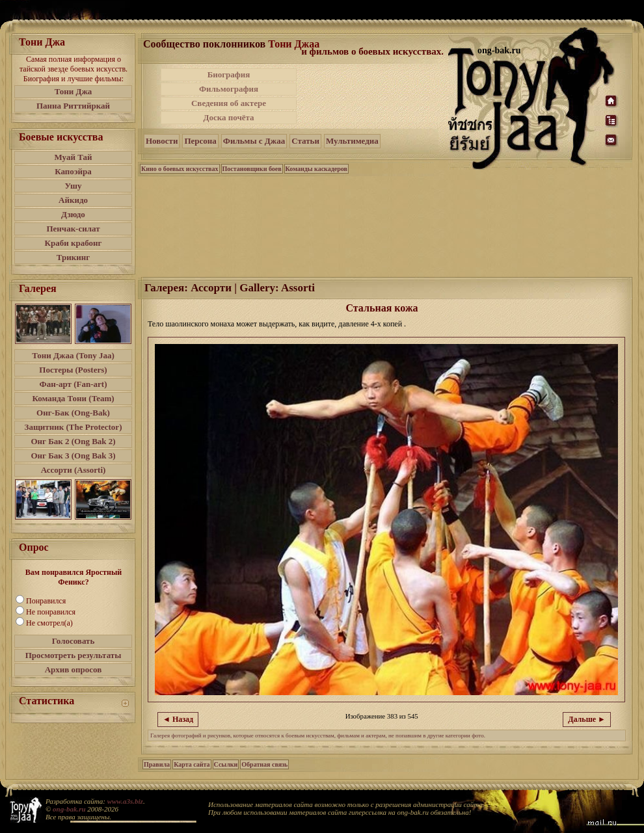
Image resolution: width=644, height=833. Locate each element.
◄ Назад (178, 719)
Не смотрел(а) (49, 623)
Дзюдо (73, 214)
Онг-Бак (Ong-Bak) (73, 413)
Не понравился (51, 612)
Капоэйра (73, 171)
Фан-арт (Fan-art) (74, 384)
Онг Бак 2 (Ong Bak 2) (73, 441)
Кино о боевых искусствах (180, 169)
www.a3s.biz (125, 801)
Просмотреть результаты (74, 655)
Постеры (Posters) (73, 370)
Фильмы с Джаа (254, 141)
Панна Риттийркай (73, 106)
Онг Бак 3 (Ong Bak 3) (73, 456)
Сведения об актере (229, 103)
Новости (162, 141)
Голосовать (74, 641)
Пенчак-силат (73, 229)
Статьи (305, 141)
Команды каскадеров (316, 169)
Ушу (74, 186)
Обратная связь (264, 764)
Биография (229, 74)
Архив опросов (74, 669)
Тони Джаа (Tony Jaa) (73, 355)
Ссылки (226, 764)
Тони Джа (74, 91)
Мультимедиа (352, 141)
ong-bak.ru (69, 809)
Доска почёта (228, 117)
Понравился (46, 601)
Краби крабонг (74, 243)
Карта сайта (192, 764)
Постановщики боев (252, 169)
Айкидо (73, 200)
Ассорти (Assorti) (74, 470)
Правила (157, 764)
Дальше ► (587, 719)
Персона (200, 141)
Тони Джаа (294, 44)
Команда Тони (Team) (73, 398)
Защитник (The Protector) (74, 427)
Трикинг (73, 257)
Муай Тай (73, 157)
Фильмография (229, 89)
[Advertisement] (373, 96)
